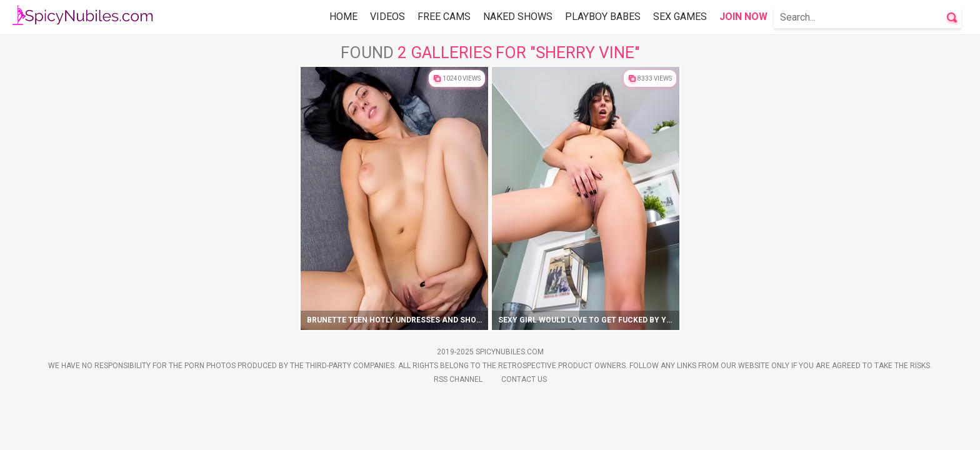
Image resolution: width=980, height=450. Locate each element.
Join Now (743, 17)
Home (343, 17)
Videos (387, 17)
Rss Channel (458, 379)
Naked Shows (518, 17)
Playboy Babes (603, 17)
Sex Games (680, 17)
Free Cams (444, 17)
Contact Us (524, 379)
